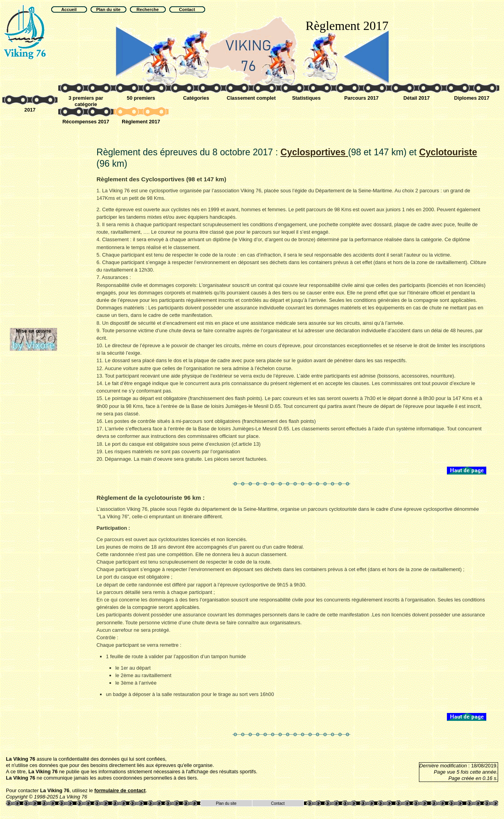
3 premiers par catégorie (86, 101)
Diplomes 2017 (472, 98)
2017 (30, 110)
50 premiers (141, 98)
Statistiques (307, 98)
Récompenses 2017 (86, 122)
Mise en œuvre (33, 331)
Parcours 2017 (361, 98)
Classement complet (251, 98)
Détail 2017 (417, 98)
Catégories (196, 98)
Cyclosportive (314, 152)
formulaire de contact (120, 790)
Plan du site (226, 803)
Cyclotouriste (448, 152)
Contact (278, 803)
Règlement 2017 (141, 122)
